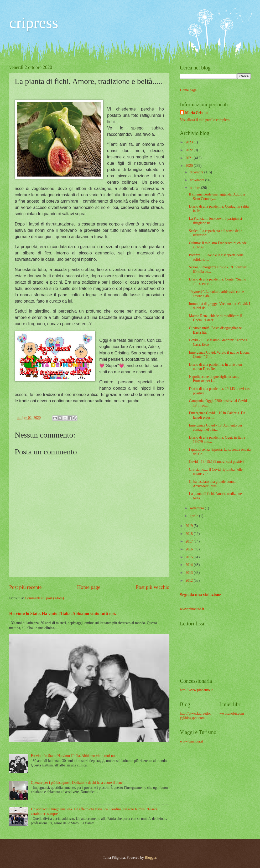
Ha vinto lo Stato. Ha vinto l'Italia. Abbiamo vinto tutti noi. (63, 613)
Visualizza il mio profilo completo (205, 120)
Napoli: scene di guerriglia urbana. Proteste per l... (214, 379)
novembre (198, 180)
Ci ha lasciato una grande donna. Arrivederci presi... (212, 484)
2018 (189, 534)
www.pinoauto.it (192, 609)
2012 (189, 581)
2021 (189, 158)
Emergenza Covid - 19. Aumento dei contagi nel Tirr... (215, 428)
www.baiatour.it (191, 741)
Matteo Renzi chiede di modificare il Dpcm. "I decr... (215, 318)
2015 (189, 557)
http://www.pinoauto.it (196, 690)
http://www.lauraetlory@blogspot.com (195, 716)
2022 (189, 150)
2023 (189, 142)
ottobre (196, 188)
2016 (189, 549)
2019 (189, 526)
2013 (189, 573)
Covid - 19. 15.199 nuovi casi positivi (216, 462)
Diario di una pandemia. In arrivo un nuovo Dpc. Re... (215, 367)
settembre (197, 508)
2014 (189, 565)
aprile (194, 516)
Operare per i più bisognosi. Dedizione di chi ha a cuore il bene (77, 783)
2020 (189, 166)
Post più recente (25, 587)
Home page (89, 587)
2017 (189, 541)
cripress (34, 23)
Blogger (150, 858)
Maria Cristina (197, 113)
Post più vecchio (153, 587)
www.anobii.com (232, 713)
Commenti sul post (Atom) (44, 598)
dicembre (197, 172)
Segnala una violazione (201, 595)
